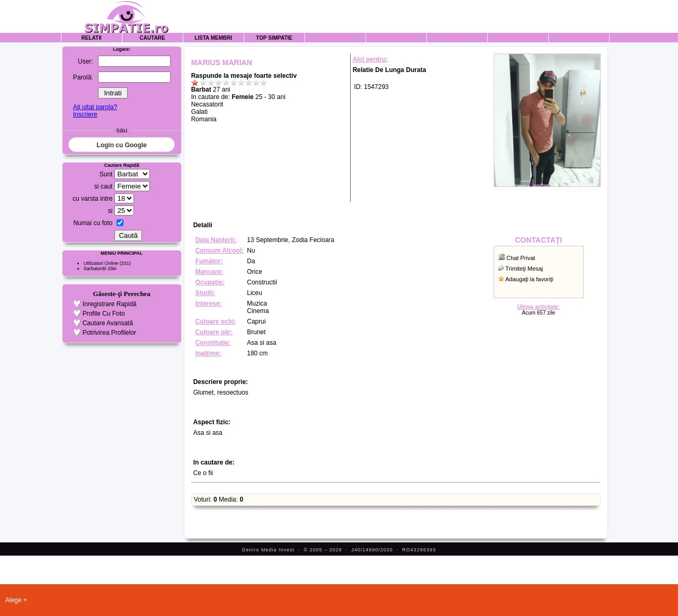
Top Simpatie (274, 38)
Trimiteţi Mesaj (524, 269)
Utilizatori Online (101, 263)
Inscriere (85, 114)
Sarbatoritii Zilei (100, 269)
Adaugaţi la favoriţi (529, 279)
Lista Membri (213, 38)
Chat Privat (521, 258)
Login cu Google (122, 145)
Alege (14, 600)
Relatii (92, 38)
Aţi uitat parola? (95, 107)
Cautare (153, 38)
